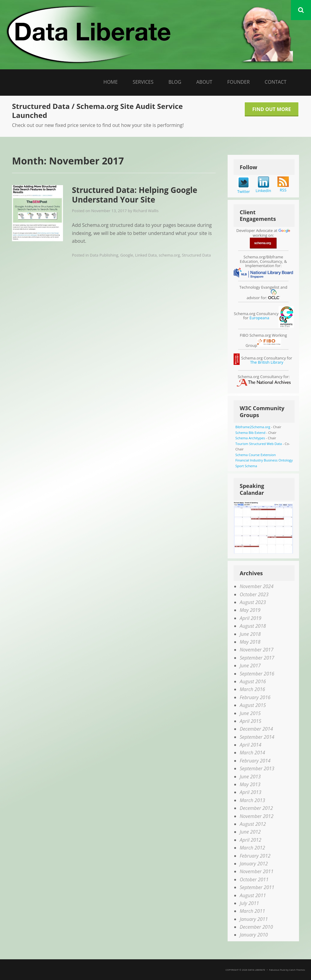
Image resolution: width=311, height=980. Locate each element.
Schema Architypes (250, 438)
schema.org (169, 255)
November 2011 (256, 871)
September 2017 (257, 658)
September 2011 (257, 887)
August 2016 (253, 681)
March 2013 (252, 800)
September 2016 (257, 674)
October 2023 (254, 594)
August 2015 (253, 705)
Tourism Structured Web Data (259, 444)
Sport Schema (246, 466)
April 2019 (250, 618)
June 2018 (250, 634)
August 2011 (253, 895)
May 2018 (250, 642)
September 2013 (257, 768)
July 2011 (249, 903)
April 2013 (250, 792)
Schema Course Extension (256, 455)
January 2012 (254, 864)
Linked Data (146, 255)
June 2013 (250, 777)
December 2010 (256, 927)
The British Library (267, 362)
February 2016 (255, 697)
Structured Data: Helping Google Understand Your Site (135, 195)
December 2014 (256, 729)
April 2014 (250, 745)
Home (111, 82)
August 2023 (253, 602)
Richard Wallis (146, 211)
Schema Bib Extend (250, 433)
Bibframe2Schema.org (253, 427)
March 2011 (252, 911)
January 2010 (254, 935)
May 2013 (250, 784)
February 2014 (255, 761)
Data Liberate (257, 970)
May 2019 (250, 610)
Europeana (259, 318)
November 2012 (256, 816)
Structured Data (196, 255)
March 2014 (252, 753)
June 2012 (250, 832)
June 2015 (250, 713)
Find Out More (272, 109)
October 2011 (254, 879)
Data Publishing (104, 255)
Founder (239, 82)
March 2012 (252, 848)
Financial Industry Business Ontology (264, 460)
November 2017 (256, 650)
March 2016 (252, 689)
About (204, 82)
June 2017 (250, 666)
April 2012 (250, 840)
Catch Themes (297, 970)
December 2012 (256, 808)
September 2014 (257, 737)
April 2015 (250, 721)
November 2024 (256, 586)
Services (143, 82)
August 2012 (253, 824)
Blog (175, 82)
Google (127, 255)
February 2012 (255, 856)
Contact (276, 82)
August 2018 (253, 626)
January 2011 (254, 919)
